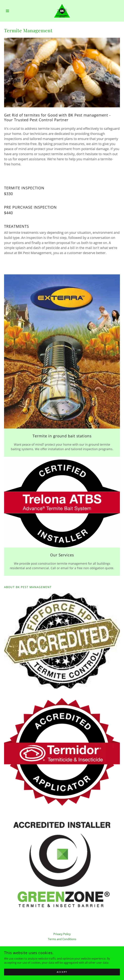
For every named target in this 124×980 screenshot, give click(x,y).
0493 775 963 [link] (62, 956)
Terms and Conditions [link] (62, 939)
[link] (62, 11)
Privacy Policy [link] (62, 934)
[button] (13, 11)
